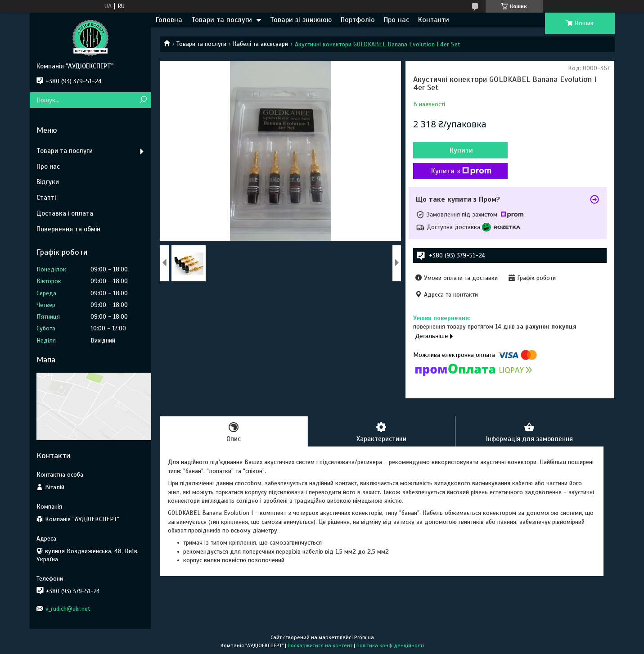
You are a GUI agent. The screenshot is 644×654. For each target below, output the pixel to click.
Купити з (461, 171)
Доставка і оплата (65, 213)
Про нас (396, 20)
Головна (169, 20)
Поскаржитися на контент (320, 645)
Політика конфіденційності (390, 645)
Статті (46, 198)
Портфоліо (358, 20)
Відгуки (48, 182)
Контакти (434, 20)
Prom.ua (364, 637)
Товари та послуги (222, 20)
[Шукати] (143, 100)
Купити (461, 150)
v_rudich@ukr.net (68, 609)
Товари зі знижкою (301, 20)
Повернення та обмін (68, 229)
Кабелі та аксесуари (260, 44)
